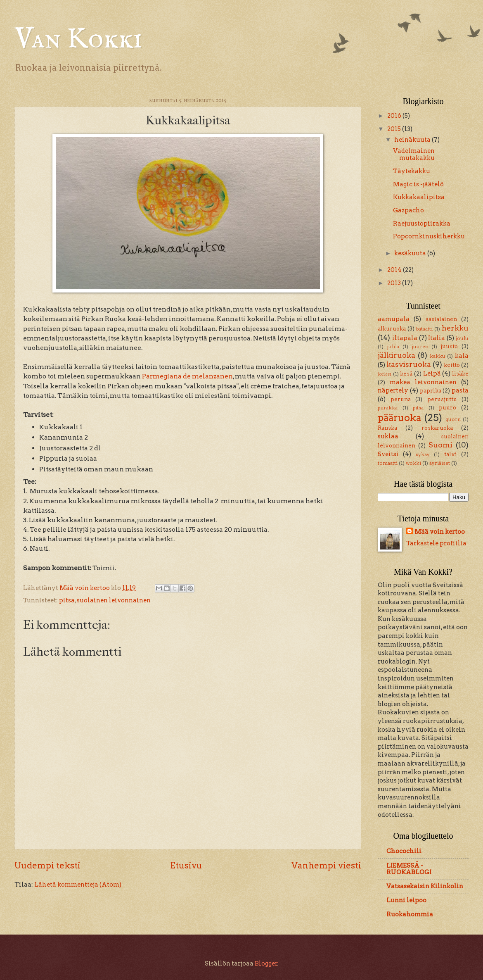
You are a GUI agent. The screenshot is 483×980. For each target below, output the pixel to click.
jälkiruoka (397, 355)
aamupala (394, 319)
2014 (395, 270)
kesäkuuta (411, 253)
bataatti (424, 329)
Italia (437, 338)
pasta (460, 390)
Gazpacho (408, 210)
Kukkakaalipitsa (419, 197)
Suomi (440, 445)
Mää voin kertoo (440, 532)
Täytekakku (412, 171)
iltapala (405, 338)
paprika (431, 390)
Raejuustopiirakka (422, 224)
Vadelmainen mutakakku (414, 155)
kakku (438, 356)
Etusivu (186, 865)
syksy (423, 454)
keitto (452, 365)
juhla (393, 347)
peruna (401, 399)
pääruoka (399, 417)
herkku (455, 328)
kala (462, 356)
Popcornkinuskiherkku (429, 236)
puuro (447, 407)
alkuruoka (392, 328)
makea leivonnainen (423, 382)
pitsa (67, 600)
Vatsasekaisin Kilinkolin (425, 886)
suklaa (388, 436)
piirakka (388, 408)
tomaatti (388, 463)
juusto (449, 346)
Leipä (432, 373)
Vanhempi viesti (326, 865)
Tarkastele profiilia (436, 543)
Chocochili (404, 851)
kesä (406, 373)
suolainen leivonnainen (114, 600)
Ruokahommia (410, 914)
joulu (462, 338)
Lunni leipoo (406, 900)
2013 (395, 283)
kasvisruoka (409, 364)
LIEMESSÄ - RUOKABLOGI (409, 869)
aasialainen (441, 319)
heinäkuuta (413, 140)
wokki (413, 463)
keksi (385, 374)
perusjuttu (442, 399)
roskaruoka (437, 428)
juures (420, 347)
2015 (395, 129)
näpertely (393, 390)
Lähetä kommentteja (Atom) (78, 885)
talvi (451, 454)
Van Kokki (78, 40)
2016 (395, 116)
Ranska (387, 428)
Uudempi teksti (47, 865)
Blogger (266, 963)
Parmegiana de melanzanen (187, 376)
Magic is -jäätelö (418, 184)
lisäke (460, 373)
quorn (453, 419)
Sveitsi (388, 454)
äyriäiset (440, 463)
